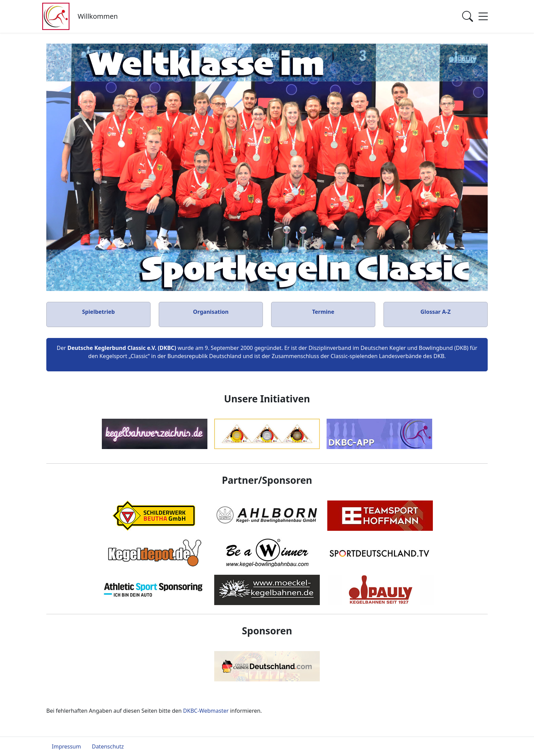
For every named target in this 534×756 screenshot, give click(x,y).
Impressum (66, 746)
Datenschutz (108, 746)
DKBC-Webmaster (206, 711)
